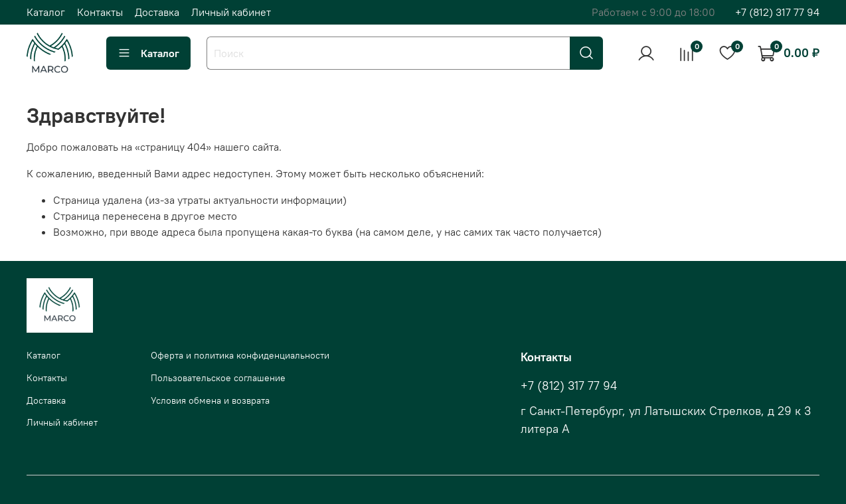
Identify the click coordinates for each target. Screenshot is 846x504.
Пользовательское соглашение (218, 378)
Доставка (157, 12)
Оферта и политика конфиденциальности (240, 355)
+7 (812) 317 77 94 (777, 12)
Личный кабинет (231, 12)
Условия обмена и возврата (210, 400)
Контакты (100, 12)
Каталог (46, 12)
